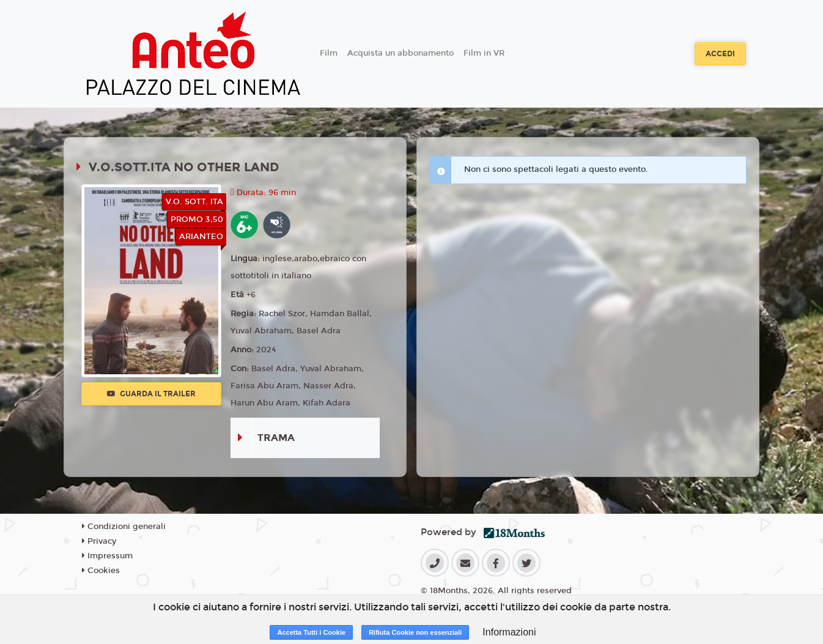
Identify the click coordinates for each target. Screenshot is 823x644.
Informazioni (509, 632)
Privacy (99, 541)
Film (329, 53)
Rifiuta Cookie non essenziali (415, 632)
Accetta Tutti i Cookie (311, 632)
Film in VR (484, 53)
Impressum (107, 556)
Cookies (101, 571)
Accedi (720, 54)
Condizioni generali (124, 527)
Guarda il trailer (151, 394)
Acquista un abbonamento (400, 53)
